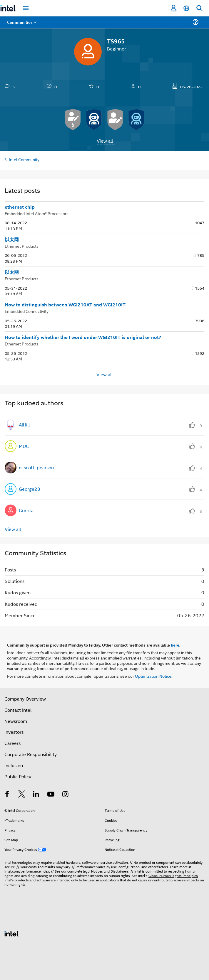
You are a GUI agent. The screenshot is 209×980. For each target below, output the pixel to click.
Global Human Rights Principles (173, 875)
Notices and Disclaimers (110, 871)
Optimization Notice (153, 676)
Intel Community (24, 159)
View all (105, 141)
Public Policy (18, 776)
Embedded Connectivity (27, 311)
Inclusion (14, 765)
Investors (14, 732)
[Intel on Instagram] (65, 795)
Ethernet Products (22, 246)
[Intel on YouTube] (51, 795)
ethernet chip (20, 207)
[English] (186, 8)
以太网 (12, 239)
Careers (12, 743)
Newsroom (16, 721)
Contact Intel (18, 710)
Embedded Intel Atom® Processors (37, 213)
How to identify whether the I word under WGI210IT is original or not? (83, 337)
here (175, 645)
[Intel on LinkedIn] (36, 795)
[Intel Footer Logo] (12, 933)
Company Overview (25, 699)
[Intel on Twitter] (22, 795)
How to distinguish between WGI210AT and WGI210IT (65, 305)
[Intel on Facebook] (7, 795)
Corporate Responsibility (31, 754)
